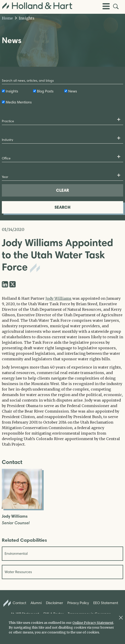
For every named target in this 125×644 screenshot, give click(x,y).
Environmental (16, 554)
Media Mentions (19, 102)
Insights (25, 18)
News (73, 91)
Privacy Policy (78, 603)
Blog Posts (45, 91)
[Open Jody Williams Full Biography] (22, 508)
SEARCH (62, 207)
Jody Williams (58, 298)
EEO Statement (106, 603)
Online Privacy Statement (93, 623)
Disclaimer (54, 603)
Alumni (36, 603)
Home (7, 18)
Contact (15, 603)
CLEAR (62, 190)
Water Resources (18, 572)
